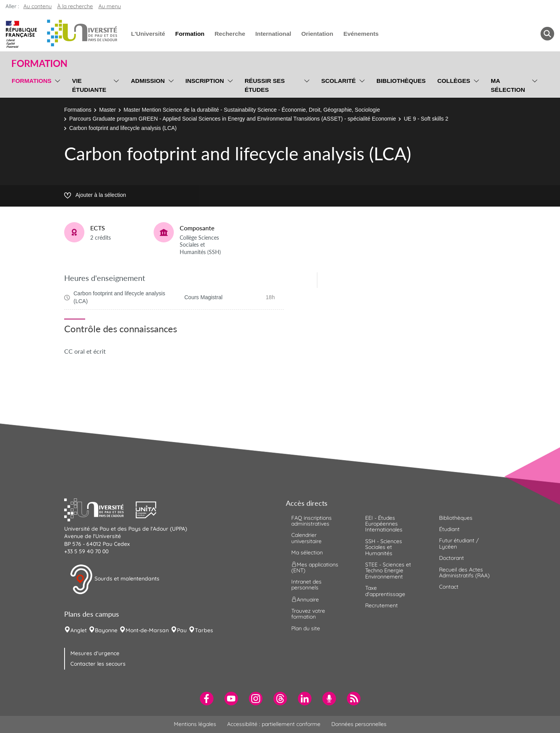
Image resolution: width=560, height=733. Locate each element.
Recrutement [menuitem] (381, 605)
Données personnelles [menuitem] (359, 724)
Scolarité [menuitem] (339, 81)
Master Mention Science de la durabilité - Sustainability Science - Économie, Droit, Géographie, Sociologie (252, 110)
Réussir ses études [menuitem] (265, 85)
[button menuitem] (547, 34)
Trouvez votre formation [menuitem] (308, 614)
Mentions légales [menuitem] (195, 724)
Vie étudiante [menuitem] (89, 85)
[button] (100, 509)
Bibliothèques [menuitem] (401, 81)
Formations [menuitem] (31, 81)
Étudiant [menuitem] (449, 529)
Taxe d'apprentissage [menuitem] (385, 591)
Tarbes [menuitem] (204, 630)
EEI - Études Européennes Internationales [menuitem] (384, 524)
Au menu (110, 6)
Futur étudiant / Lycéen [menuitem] (459, 543)
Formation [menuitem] (190, 34)
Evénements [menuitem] (361, 34)
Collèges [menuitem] (454, 81)
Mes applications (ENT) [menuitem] (315, 567)
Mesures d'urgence (95, 653)
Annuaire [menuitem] (305, 599)
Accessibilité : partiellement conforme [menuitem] (274, 724)
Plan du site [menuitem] (306, 628)
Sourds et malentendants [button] (115, 579)
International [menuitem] (273, 34)
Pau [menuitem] (182, 630)
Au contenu (38, 6)
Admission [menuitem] (148, 81)
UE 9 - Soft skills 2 (426, 119)
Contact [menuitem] (449, 587)
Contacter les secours (98, 664)
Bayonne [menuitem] (106, 630)
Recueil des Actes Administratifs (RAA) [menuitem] (464, 573)
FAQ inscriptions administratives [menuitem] (311, 521)
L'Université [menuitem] (148, 34)
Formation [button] (39, 63)
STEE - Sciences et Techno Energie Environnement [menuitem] (388, 571)
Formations (78, 110)
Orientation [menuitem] (317, 34)
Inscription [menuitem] (205, 81)
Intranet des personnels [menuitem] (306, 585)
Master (108, 110)
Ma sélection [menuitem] (508, 85)
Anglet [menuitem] (79, 630)
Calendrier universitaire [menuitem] (306, 538)
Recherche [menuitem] (230, 34)
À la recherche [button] (75, 6)
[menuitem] (207, 699)
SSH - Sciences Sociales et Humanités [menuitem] (384, 547)
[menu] (56, 84)
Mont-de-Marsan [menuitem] (147, 630)
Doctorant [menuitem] (451, 558)
